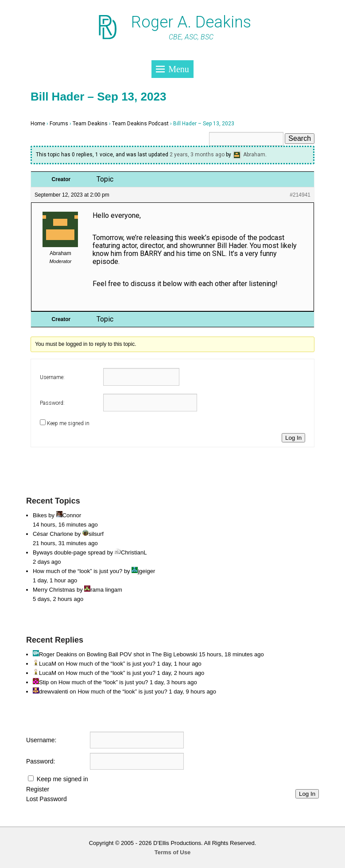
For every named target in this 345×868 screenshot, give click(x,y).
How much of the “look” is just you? (78, 571)
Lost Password (47, 799)
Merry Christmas (54, 590)
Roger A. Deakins (191, 22)
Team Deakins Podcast (140, 124)
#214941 (300, 195)
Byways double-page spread (69, 552)
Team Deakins (90, 124)
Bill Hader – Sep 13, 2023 (98, 97)
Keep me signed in (68, 423)
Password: (52, 403)
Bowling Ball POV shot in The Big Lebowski (142, 654)
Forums (59, 124)
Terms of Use (172, 852)
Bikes (40, 515)
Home (38, 124)
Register (38, 789)
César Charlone (53, 534)
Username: (52, 377)
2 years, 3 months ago (197, 155)
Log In (293, 438)
